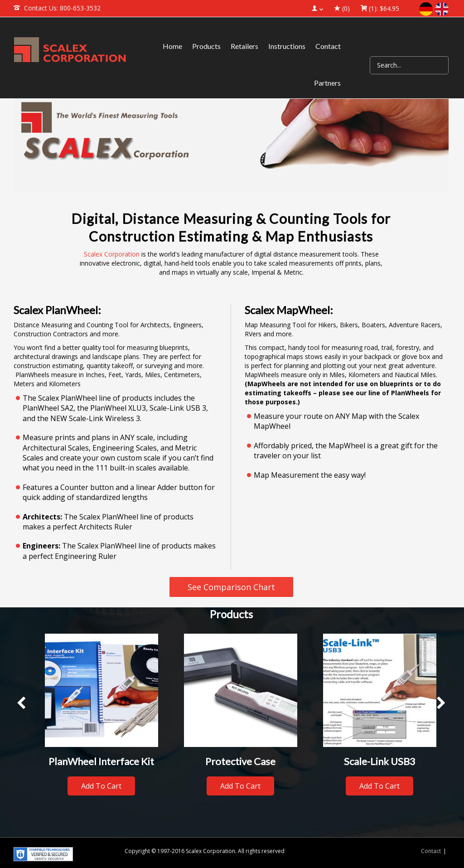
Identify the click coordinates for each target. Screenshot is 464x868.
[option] (101, 718)
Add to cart (101, 786)
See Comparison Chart (231, 587)
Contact (431, 851)
